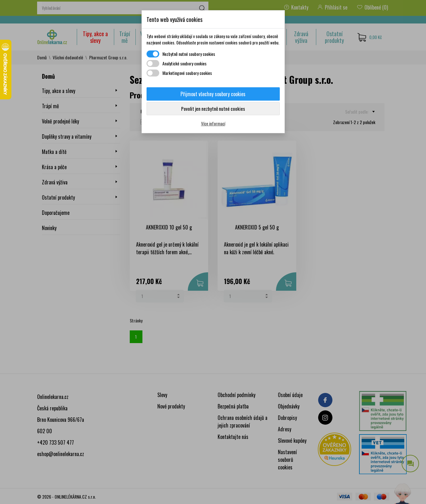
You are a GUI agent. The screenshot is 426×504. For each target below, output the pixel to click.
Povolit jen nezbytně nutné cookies (213, 109)
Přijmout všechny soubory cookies (213, 94)
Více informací (213, 123)
